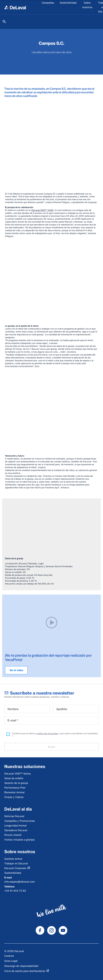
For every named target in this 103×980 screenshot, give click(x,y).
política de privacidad (47, 733)
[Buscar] (4, 22)
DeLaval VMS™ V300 (42, 210)
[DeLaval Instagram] (51, 930)
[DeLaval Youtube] (63, 930)
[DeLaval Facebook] (40, 930)
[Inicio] (15, 7)
